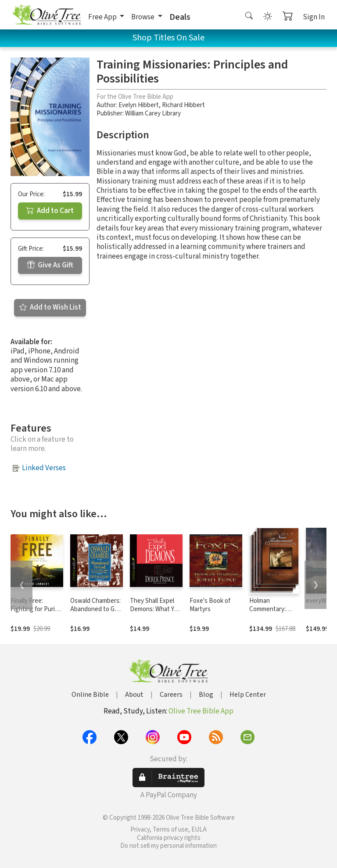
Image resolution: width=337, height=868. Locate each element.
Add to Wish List (50, 307)
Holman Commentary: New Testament (271, 609)
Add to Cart (50, 211)
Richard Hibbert (183, 105)
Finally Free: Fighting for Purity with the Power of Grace (36, 613)
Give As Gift (50, 265)
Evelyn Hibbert (139, 105)
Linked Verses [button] (44, 468)
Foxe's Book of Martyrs (210, 605)
